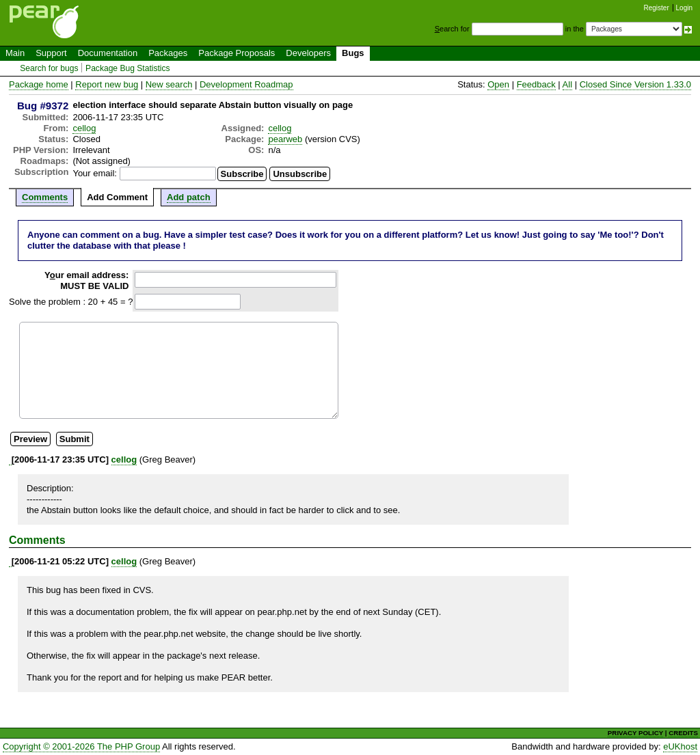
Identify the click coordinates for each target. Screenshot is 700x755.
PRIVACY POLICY (635, 733)
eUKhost (680, 746)
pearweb (285, 139)
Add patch (189, 197)
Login (684, 8)
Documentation (108, 53)
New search (169, 84)
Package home (39, 84)
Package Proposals (237, 53)
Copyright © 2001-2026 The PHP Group (81, 746)
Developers (308, 53)
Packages (168, 53)
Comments (45, 197)
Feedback (536, 84)
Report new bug (107, 84)
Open (498, 84)
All (567, 84)
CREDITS (683, 733)
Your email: (95, 173)
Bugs (353, 53)
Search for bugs (49, 68)
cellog (84, 128)
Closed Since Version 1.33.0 (635, 84)
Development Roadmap (246, 84)
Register (657, 8)
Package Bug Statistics (128, 68)
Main (15, 53)
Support (51, 53)
